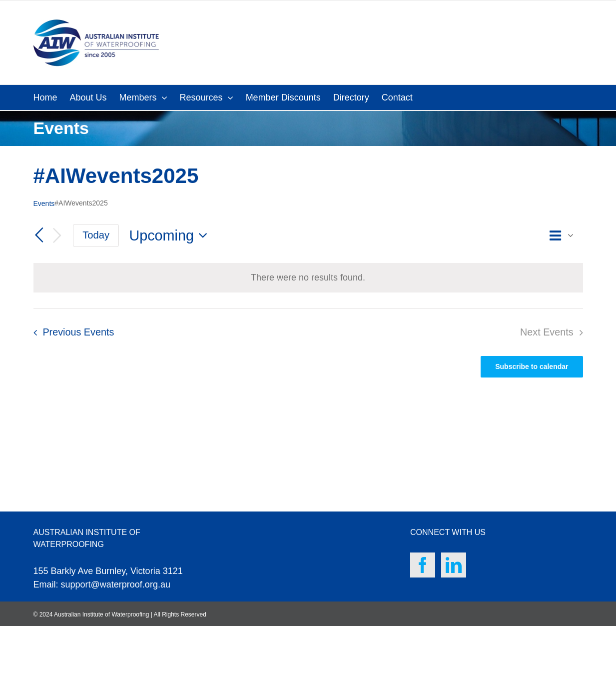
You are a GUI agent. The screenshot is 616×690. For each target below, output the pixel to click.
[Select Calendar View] (564, 236)
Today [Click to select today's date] (96, 235)
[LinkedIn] (454, 565)
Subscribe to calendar (532, 366)
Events (44, 203)
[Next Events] (57, 236)
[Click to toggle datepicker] (171, 236)
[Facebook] (423, 565)
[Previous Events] (39, 235)
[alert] (308, 278)
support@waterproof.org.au (116, 584)
